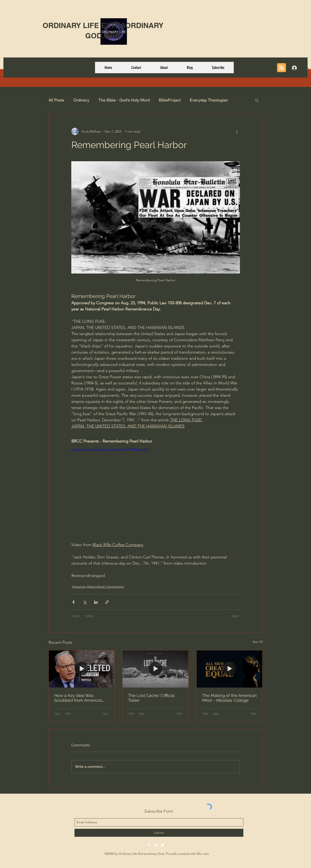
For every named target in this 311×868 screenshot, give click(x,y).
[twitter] (162, 845)
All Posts (56, 100)
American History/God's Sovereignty (98, 586)
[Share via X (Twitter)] (85, 602)
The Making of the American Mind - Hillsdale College (229, 698)
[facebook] (149, 845)
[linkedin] (156, 845)
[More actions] (237, 131)
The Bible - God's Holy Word (124, 100)
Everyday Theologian (209, 100)
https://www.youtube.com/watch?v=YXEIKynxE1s (111, 450)
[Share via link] (107, 602)
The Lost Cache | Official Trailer (151, 698)
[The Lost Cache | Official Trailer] (155, 669)
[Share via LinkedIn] (96, 602)
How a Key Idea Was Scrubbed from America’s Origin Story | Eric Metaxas (79, 698)
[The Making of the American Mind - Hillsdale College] (230, 669)
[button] (257, 100)
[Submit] (159, 833)
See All (258, 642)
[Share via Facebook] (73, 602)
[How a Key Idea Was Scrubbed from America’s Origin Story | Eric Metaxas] (82, 669)
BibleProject (170, 100)
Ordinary (81, 100)
